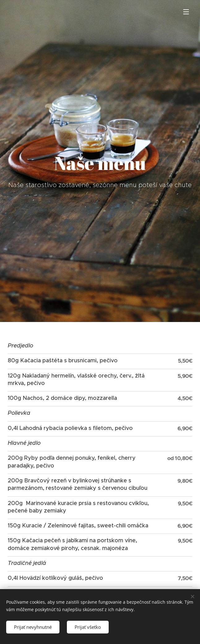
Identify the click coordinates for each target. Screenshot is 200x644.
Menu (186, 12)
